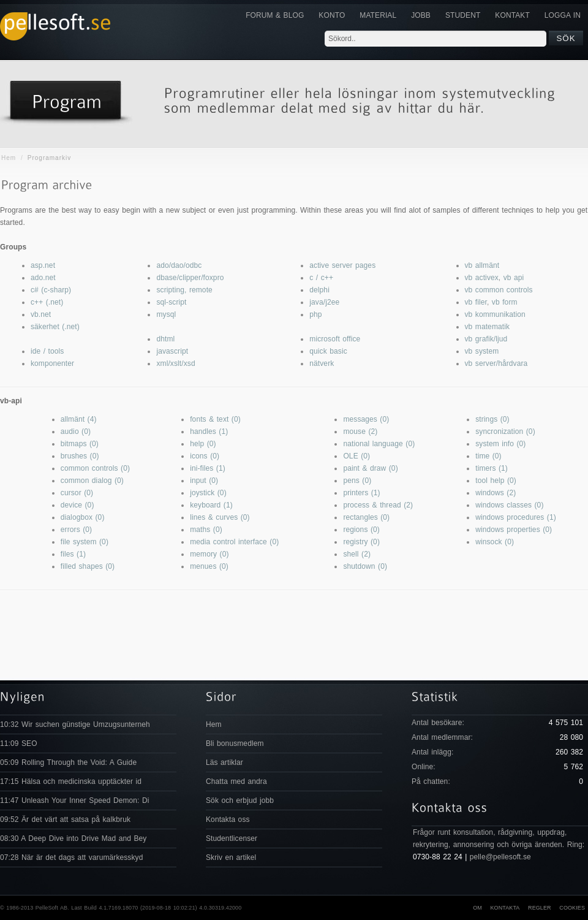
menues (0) (209, 566)
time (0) (488, 456)
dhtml (165, 339)
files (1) (73, 554)
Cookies (572, 908)
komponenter (52, 363)
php (315, 314)
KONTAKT (512, 15)
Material (378, 15)
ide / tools (47, 351)
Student (463, 15)
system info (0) (500, 444)
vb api (514, 278)
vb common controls (499, 290)
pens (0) (357, 481)
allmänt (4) (79, 419)
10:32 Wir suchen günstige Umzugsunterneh (75, 724)
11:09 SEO (19, 743)
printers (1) (361, 493)
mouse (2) (360, 431)
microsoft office (335, 339)
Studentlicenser (232, 838)
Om (477, 908)
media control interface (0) (234, 542)
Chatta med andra (236, 781)
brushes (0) (80, 456)
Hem (9, 158)
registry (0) (361, 542)
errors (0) (76, 530)
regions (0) (361, 530)
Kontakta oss (228, 819)
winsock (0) (495, 542)
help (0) (203, 444)
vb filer (476, 302)
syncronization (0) (505, 431)
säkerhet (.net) (55, 327)
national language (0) (379, 444)
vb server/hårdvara (496, 363)
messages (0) (366, 419)
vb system (482, 351)
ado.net (43, 278)
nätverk (322, 363)
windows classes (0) (509, 505)
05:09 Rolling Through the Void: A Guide (68, 762)
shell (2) (357, 554)
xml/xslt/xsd (175, 363)
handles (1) (209, 431)
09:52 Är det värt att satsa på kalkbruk (65, 819)
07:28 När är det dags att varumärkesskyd (71, 857)
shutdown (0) (365, 566)
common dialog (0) (92, 481)
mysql (166, 314)
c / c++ (321, 278)
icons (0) (205, 456)
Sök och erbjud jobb (240, 800)
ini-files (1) (208, 468)
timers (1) (492, 468)
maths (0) (206, 530)
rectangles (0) (366, 517)
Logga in (563, 15)
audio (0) (76, 431)
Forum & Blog (275, 15)
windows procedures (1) (516, 517)
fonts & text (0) (215, 419)
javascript (172, 351)
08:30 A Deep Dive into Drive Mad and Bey (73, 838)
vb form (505, 302)
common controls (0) (95, 468)
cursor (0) (77, 493)
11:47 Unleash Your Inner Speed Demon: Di (75, 800)
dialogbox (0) (83, 517)
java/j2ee (324, 302)
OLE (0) (356, 456)
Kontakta (505, 908)
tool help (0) (496, 481)
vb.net (41, 314)
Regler (540, 908)
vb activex (482, 278)
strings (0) (492, 419)
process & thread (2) (378, 505)
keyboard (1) (211, 505)
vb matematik (488, 327)
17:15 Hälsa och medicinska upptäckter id (71, 781)
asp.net (43, 265)
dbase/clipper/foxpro (190, 278)
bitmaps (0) (80, 444)
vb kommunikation (495, 314)
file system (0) (85, 542)
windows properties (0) (514, 530)
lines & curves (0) (220, 517)
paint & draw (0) (370, 468)
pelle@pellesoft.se (500, 857)
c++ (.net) (47, 302)
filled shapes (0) (88, 566)
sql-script (171, 302)
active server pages (342, 265)
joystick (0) (208, 493)
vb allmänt (482, 265)
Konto (332, 15)
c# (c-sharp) (51, 290)
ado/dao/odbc (179, 265)
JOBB (421, 15)
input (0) (204, 481)
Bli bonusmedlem (235, 743)
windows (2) (496, 493)
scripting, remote (184, 290)
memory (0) (209, 554)
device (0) (77, 505)
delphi (319, 290)
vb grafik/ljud (486, 339)
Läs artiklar (224, 762)
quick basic (328, 351)
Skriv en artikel (231, 857)
